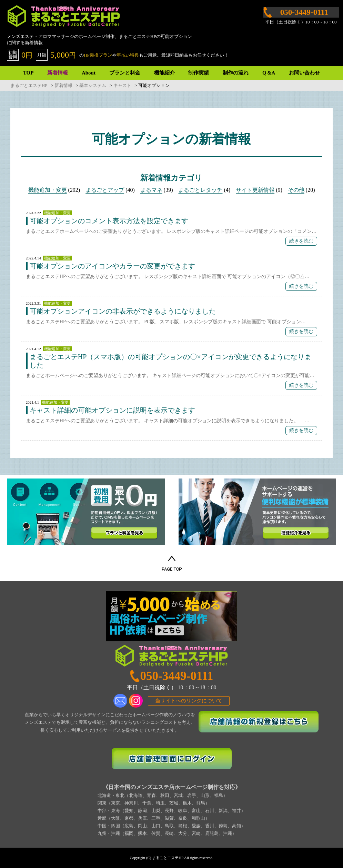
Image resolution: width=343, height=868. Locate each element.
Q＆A (269, 73)
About (89, 73)
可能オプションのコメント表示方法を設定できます (109, 221)
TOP (28, 73)
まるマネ (151, 190)
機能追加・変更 (48, 190)
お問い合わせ (304, 73)
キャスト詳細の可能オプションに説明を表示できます (112, 410)
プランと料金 (125, 73)
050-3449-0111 (177, 676)
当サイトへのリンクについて (189, 701)
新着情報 (58, 73)
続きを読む (301, 241)
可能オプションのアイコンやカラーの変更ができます (112, 266)
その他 (296, 190)
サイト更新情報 (255, 190)
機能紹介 (164, 73)
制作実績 (199, 73)
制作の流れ (236, 73)
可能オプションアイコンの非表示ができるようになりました (123, 311)
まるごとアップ (105, 190)
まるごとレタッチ (200, 190)
